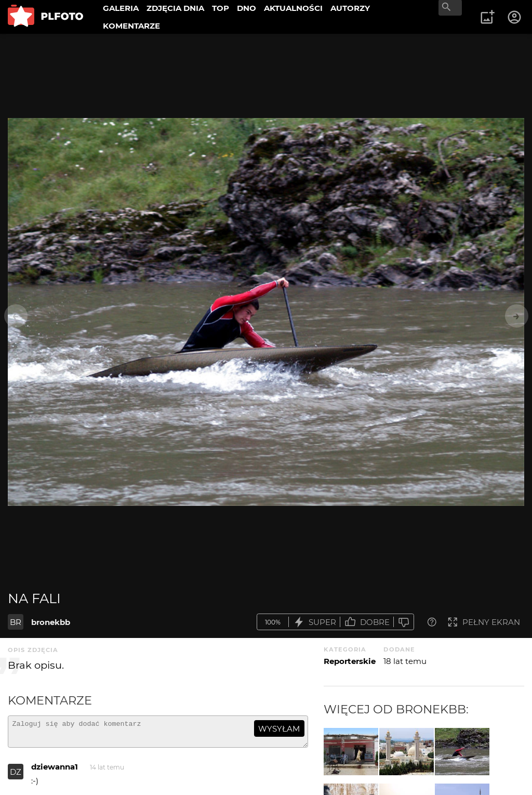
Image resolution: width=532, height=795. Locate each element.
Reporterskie (350, 661)
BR (16, 622)
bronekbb (51, 622)
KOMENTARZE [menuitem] (131, 26)
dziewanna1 (55, 771)
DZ (16, 777)
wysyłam (279, 729)
